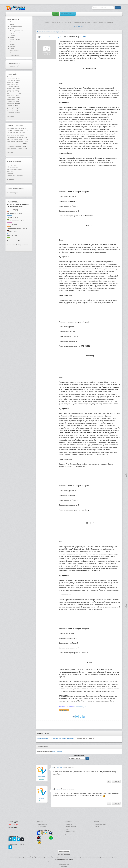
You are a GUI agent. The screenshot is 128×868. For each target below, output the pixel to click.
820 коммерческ (11, 94)
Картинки (13, 46)
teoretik (42, 798)
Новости (47, 2)
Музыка (12, 37)
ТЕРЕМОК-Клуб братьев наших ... (16, 164)
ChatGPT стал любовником (15, 131)
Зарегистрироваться (68, 14)
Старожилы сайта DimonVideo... (15, 175)
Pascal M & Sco (11, 81)
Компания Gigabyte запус (15, 148)
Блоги (67, 829)
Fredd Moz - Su (11, 92)
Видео (73, 2)
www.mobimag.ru (80, 707)
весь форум (11, 179)
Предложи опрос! (23, 245)
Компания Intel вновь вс (14, 146)
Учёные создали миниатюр (15, 142)
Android (64, 2)
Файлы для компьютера (17, 31)
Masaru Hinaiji (11, 90)
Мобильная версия (64, 852)
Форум (90, 2)
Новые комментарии (15, 188)
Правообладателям (64, 864)
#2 (53, 767)
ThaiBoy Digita (11, 103)
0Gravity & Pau (11, 88)
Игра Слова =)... (11, 172)
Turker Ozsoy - (11, 96)
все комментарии (12, 193)
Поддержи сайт (14, 55)
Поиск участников (70, 832)
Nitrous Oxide (11, 83)
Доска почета (69, 834)
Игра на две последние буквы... (15, 170)
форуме (18, 161)
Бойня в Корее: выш (13, 135)
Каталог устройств (71, 827)
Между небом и (11, 79)
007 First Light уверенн (14, 133)
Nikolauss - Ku (11, 84)
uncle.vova (42, 777)
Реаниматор (69, 824)
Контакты (64, 867)
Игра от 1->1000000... (13, 166)
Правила (96, 827)
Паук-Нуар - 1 (11, 105)
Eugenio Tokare (11, 98)
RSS (83, 26)
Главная (38, 2)
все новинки (11, 117)
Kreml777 (83, 37)
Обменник (81, 2)
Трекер (56, 2)
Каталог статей (14, 51)
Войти (56, 14)
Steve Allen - (10, 86)
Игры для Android (15, 33)
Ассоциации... (11, 173)
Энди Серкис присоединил (15, 139)
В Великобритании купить (15, 137)
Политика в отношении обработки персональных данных (64, 862)
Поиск (12, 53)
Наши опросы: (13, 202)
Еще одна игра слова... (13, 168)
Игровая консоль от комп (15, 144)
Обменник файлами (16, 26)
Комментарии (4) (12, 245)
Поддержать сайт (14, 63)
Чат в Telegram (64, 710)
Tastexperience (11, 99)
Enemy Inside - (11, 107)
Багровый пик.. (11, 77)
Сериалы (13, 44)
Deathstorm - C (11, 101)
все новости (11, 152)
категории (77, 26)
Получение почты (42, 824)
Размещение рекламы (100, 824)
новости (20, 126)
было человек (57, 751)
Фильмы (12, 42)
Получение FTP (41, 827)
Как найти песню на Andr (15, 128)
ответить (116, 781)
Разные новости (15, 40)
